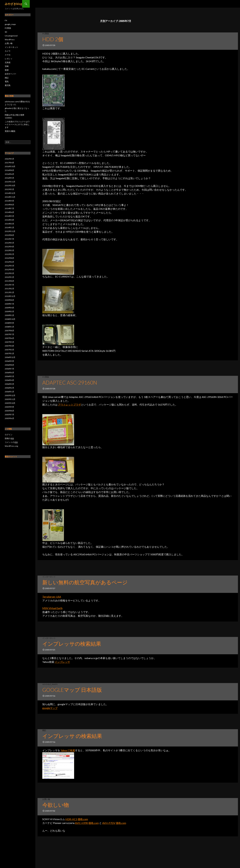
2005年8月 (9, 411)
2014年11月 (10, 197)
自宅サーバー (10, 74)
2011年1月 (9, 292)
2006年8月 (9, 365)
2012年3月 (9, 273)
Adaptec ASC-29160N (70, 382)
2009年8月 (9, 300)
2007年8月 (9, 331)
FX (6, 20)
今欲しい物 (56, 805)
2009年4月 (9, 308)
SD (6, 32)
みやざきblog (13, 4)
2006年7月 (9, 369)
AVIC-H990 (81, 823)
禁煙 (7, 70)
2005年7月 (9, 415)
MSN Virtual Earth (52, 608)
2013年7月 (9, 239)
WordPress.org (11, 446)
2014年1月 (9, 227)
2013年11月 (10, 231)
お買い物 (46, 799)
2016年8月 (9, 170)
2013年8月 (9, 235)
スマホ (8, 55)
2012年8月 (9, 258)
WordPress (10, 40)
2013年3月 (9, 250)
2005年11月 (10, 399)
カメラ (8, 51)
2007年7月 (9, 334)
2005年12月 (10, 395)
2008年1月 (9, 327)
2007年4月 (9, 346)
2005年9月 (9, 407)
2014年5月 (9, 216)
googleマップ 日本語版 (72, 690)
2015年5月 (9, 189)
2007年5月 (9, 342)
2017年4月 (9, 163)
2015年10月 (10, 186)
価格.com (83, 819)
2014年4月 (9, 220)
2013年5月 (9, 243)
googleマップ (50, 708)
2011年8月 (9, 281)
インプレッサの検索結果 (72, 644)
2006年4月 (9, 380)
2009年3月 (9, 311)
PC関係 (46, 34)
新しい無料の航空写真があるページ (85, 582)
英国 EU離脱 (10, 131)
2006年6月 (9, 373)
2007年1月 (9, 353)
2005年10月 (10, 403)
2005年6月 (9, 418)
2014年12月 (10, 193)
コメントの (11, 442)
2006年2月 (9, 388)
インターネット (49, 577)
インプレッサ (62, 662)
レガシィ (9, 59)
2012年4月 (9, 269)
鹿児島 (8, 85)
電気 (7, 82)
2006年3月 (9, 384)
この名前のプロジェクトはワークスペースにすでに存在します (17, 124)
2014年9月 (9, 201)
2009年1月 (9, 315)
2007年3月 (9, 350)
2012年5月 (9, 266)
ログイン (9, 435)
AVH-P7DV (109, 823)
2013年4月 (9, 247)
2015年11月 (10, 182)
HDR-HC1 (71, 819)
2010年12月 (10, 296)
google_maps (50, 684)
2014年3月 (9, 224)
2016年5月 (9, 178)
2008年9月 (9, 323)
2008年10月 (10, 319)
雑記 (44, 730)
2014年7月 (9, 208)
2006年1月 (9, 392)
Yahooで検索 (68, 750)
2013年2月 (9, 254)
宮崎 (7, 66)
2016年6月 (9, 174)
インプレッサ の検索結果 (72, 736)
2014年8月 (9, 205)
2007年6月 (9, 338)
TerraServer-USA (52, 597)
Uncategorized (11, 36)
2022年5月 (9, 159)
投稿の (9, 438)
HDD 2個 (53, 39)
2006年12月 (10, 357)
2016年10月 (10, 166)
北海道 (8, 62)
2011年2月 (9, 289)
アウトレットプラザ (70, 404)
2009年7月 (9, 304)
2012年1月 (9, 277)
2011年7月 (9, 285)
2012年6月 (9, 262)
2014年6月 (9, 212)
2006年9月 (9, 361)
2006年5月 (9, 376)
